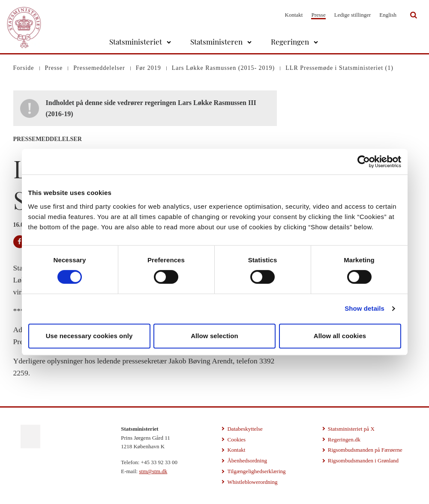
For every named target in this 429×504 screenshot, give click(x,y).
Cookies (236, 439)
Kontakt (294, 15)
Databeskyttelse (245, 429)
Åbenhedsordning (247, 460)
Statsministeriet (136, 42)
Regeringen (290, 42)
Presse (318, 15)
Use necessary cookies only (89, 336)
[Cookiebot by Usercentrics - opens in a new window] (364, 162)
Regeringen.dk (344, 439)
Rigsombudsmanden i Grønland (363, 460)
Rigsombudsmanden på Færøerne (365, 450)
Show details (364, 308)
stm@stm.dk (153, 471)
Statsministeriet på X (351, 429)
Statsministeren (216, 42)
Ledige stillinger (353, 15)
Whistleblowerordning (252, 482)
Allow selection (214, 336)
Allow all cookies (340, 336)
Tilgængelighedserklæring (256, 471)
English (388, 15)
